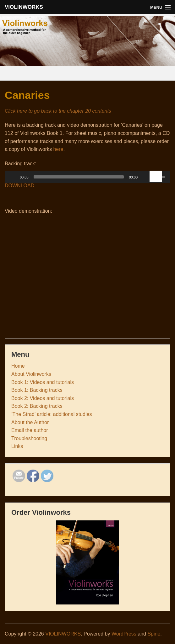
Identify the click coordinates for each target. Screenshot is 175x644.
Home (18, 366)
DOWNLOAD (19, 186)
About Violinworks (31, 374)
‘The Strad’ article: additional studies (52, 414)
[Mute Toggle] (145, 177)
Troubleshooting (29, 438)
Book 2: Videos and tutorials (43, 398)
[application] (87, 178)
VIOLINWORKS (24, 7)
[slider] (79, 177)
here (58, 149)
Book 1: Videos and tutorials (43, 382)
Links (17, 446)
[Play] (13, 177)
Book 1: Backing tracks (37, 390)
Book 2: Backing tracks (37, 406)
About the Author (30, 422)
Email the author (30, 430)
